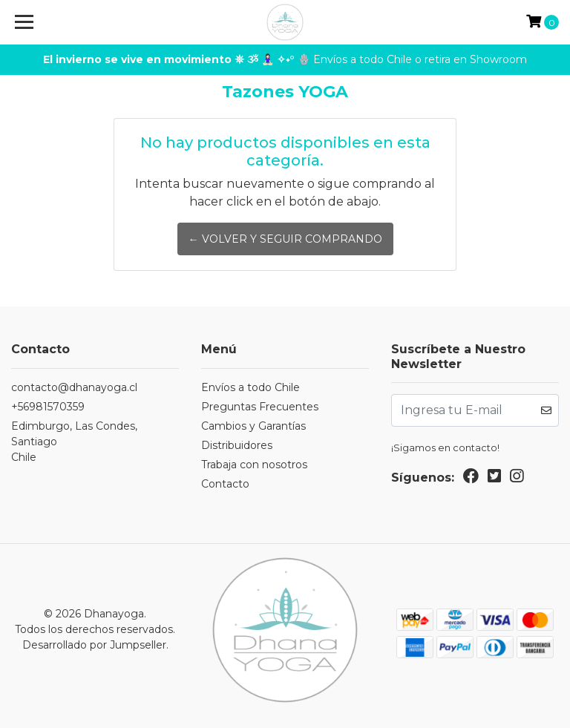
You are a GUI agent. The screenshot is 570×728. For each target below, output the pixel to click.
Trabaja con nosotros (254, 465)
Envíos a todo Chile (250, 387)
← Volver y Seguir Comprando (285, 239)
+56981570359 (48, 407)
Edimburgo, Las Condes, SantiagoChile (74, 442)
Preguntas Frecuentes (260, 407)
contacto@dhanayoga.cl (74, 387)
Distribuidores (237, 445)
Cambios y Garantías (253, 426)
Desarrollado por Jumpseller (94, 645)
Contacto (225, 484)
